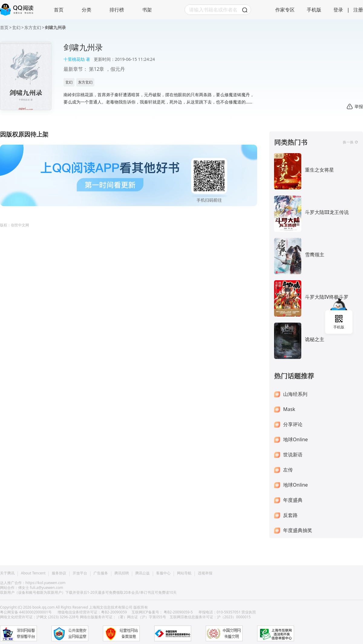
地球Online (296, 440)
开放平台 (80, 573)
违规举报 (205, 573)
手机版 (314, 10)
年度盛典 (293, 500)
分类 (87, 10)
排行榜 (117, 10)
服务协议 (59, 573)
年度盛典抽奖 (298, 530)
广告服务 (101, 573)
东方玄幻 (33, 28)
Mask (289, 409)
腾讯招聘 (122, 573)
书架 (147, 10)
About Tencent (33, 573)
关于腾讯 (7, 573)
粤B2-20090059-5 (178, 612)
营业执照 (249, 612)
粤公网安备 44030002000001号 (26, 612)
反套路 (290, 515)
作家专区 (285, 10)
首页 (59, 10)
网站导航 (184, 573)
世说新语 (293, 455)
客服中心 (163, 573)
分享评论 (293, 424)
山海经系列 (295, 394)
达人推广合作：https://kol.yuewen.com (33, 583)
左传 (288, 470)
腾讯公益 (142, 573)
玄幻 (16, 28)
